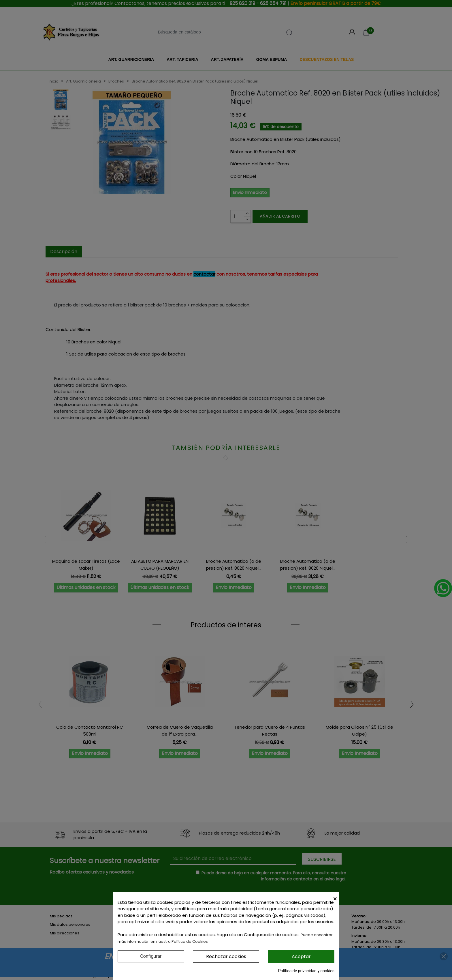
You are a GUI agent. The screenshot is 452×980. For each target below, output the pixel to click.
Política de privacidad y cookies (306, 971)
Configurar (151, 956)
